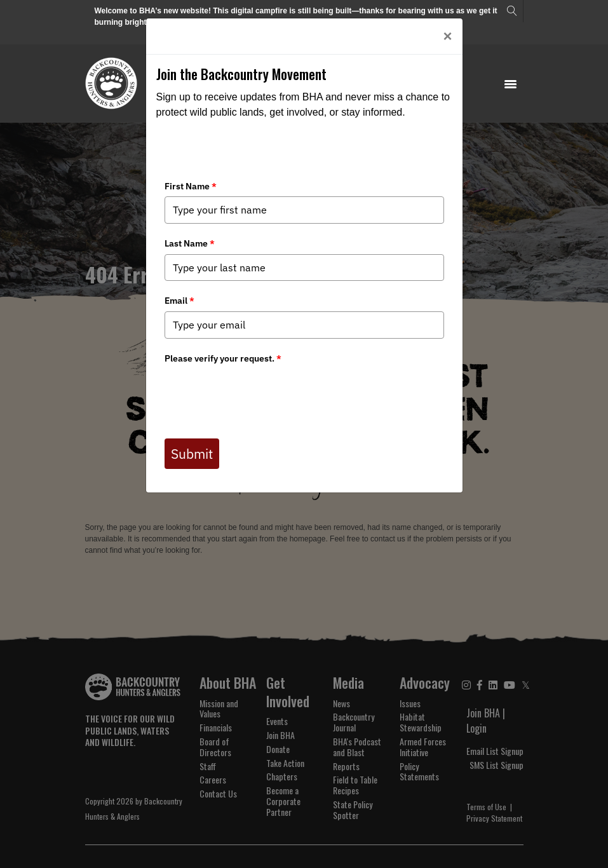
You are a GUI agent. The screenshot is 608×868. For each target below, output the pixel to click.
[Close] (447, 36)
